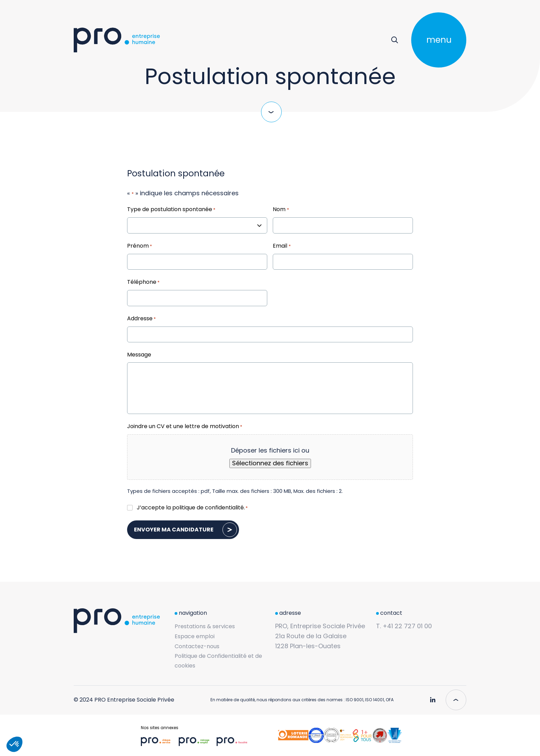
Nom (281, 210)
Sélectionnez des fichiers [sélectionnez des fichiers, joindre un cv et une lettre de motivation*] (270, 463)
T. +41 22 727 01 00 (404, 626)
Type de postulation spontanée (171, 210)
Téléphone (143, 282)
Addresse (141, 319)
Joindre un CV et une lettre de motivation (185, 427)
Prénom (139, 246)
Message (139, 355)
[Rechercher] (394, 40)
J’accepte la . (192, 508)
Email (282, 246)
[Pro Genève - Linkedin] (433, 697)
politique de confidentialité (208, 508)
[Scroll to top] (456, 700)
